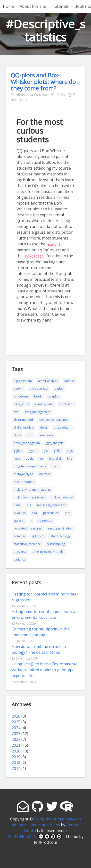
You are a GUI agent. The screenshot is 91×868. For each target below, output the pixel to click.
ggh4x (18, 450)
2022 (16, 739)
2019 (16, 756)
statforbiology (61, 536)
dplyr (44, 427)
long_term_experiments (30, 466)
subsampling (56, 543)
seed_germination (60, 528)
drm (30, 435)
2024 (16, 727)
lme (70, 458)
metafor (45, 474)
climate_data (44, 404)
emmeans (46, 435)
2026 (16, 716)
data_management (38, 411)
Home (8, 6)
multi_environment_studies (32, 489)
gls (46, 450)
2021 (16, 745)
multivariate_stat (62, 497)
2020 (16, 751)
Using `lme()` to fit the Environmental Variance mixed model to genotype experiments (45, 669)
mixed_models (24, 481)
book (38, 396)
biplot (59, 388)
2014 (16, 768)
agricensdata (23, 380)
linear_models (24, 458)
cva (16, 411)
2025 (16, 721)
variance (20, 559)
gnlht (57, 450)
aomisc (69, 380)
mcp (55, 466)
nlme (17, 505)
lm (41, 458)
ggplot (33, 450)
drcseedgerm (63, 427)
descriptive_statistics (54, 419)
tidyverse (20, 551)
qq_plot (19, 520)
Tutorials (60, 6)
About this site (33, 6)
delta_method (23, 419)
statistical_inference (27, 543)
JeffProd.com (45, 842)
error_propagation (27, 442)
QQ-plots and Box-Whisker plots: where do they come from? (43, 82)
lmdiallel (55, 458)
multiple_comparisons (29, 497)
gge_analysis (55, 442)
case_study (21, 404)
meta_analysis (23, 474)
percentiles (51, 512)
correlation (67, 404)
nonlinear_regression (52, 505)
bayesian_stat (39, 388)
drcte (17, 435)
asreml (19, 388)
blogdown (21, 396)
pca (34, 512)
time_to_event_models (48, 551)
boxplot (53, 396)
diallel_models (24, 427)
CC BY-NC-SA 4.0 (35, 836)
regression (46, 520)
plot (68, 512)
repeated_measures (28, 528)
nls (29, 505)
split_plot (38, 536)
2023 (16, 733)
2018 (16, 762)
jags (70, 450)
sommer (20, 536)
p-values (20, 512)
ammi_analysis (48, 380)
